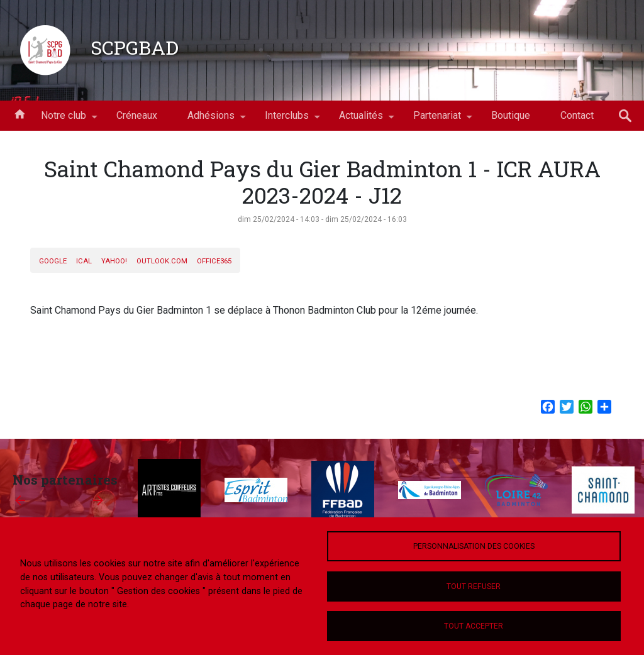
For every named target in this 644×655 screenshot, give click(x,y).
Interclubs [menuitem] (287, 120)
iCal (84, 261)
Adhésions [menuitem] (211, 120)
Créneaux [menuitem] (137, 115)
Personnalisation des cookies (474, 546)
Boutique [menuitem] (511, 115)
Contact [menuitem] (577, 115)
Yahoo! (114, 261)
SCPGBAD (135, 47)
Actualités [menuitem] (361, 120)
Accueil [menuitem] (19, 113)
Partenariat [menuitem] (437, 120)
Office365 (214, 261)
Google (53, 261)
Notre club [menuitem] (64, 120)
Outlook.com (162, 261)
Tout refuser (474, 586)
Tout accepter (474, 626)
